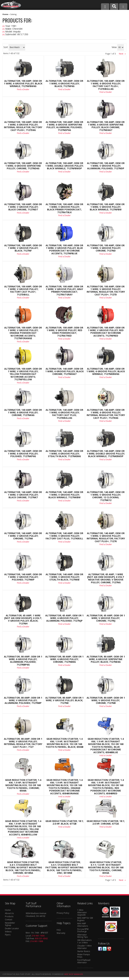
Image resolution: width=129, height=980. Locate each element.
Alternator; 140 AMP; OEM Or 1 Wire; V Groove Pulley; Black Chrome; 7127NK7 (23, 495)
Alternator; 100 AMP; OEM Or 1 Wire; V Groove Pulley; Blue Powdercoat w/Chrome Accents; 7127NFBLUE (64, 250)
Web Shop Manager (74, 974)
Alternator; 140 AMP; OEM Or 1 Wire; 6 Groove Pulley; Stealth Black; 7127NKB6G (64, 454)
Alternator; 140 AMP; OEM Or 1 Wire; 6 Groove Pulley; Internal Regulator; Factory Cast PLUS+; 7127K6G (106, 414)
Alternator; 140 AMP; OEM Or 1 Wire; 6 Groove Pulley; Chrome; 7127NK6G (23, 413)
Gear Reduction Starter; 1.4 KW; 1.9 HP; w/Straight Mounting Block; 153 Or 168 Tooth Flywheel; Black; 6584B (64, 743)
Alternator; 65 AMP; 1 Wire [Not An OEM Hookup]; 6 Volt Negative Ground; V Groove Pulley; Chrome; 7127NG (106, 578)
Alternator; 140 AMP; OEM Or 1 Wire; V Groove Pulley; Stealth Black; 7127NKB (64, 577)
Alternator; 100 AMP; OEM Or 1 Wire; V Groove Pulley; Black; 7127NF (23, 248)
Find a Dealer (23, 172)
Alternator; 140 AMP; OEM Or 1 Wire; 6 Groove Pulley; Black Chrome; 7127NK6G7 (64, 371)
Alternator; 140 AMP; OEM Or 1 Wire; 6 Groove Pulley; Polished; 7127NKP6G (23, 454)
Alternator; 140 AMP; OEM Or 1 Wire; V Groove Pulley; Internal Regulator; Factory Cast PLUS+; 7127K (106, 537)
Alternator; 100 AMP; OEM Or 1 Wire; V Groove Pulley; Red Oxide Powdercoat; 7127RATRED (64, 332)
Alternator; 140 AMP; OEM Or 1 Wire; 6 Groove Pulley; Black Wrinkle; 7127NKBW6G (106, 371)
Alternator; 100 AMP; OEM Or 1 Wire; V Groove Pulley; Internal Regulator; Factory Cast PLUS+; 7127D (106, 291)
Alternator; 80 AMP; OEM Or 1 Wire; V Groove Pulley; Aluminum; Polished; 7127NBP (23, 700)
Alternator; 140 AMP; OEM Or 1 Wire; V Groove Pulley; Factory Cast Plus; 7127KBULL (64, 536)
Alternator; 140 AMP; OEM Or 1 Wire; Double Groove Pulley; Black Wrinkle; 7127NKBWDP (106, 454)
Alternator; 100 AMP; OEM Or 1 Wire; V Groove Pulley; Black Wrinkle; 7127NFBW (106, 207)
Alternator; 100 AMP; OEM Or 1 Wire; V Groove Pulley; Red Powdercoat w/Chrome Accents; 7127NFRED (106, 332)
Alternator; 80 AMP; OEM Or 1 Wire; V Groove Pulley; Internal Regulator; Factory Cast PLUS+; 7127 (23, 743)
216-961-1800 (38, 936)
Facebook (100, 949)
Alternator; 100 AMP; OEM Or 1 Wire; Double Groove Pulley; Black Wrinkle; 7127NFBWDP (64, 166)
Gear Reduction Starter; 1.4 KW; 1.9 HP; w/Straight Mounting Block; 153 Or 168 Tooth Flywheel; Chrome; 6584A (23, 785)
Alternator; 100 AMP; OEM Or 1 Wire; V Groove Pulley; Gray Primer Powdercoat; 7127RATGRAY (64, 291)
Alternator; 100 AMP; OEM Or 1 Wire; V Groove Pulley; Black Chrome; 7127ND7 (23, 207)
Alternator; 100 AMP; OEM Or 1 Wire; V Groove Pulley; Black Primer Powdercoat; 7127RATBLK (64, 208)
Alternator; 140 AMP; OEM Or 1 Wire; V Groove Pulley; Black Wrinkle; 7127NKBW (64, 495)
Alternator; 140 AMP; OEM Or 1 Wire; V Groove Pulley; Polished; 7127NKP (23, 577)
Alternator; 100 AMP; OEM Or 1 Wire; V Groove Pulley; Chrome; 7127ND (106, 248)
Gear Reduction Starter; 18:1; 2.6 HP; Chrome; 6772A (106, 823)
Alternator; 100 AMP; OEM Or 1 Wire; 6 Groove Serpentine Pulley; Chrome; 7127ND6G (23, 166)
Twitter (105, 949)
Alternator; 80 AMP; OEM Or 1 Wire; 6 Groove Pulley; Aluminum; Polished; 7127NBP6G (23, 661)
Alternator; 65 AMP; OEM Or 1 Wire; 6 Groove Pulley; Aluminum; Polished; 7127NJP (64, 618)
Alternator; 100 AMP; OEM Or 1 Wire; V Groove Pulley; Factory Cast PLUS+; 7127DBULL (23, 291)
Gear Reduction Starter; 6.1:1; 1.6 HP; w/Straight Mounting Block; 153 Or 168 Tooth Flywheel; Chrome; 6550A (106, 868)
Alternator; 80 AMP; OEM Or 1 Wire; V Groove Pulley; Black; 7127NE (64, 700)
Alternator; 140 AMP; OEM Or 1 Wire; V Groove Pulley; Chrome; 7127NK (23, 536)
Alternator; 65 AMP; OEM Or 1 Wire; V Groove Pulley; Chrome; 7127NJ (106, 618)
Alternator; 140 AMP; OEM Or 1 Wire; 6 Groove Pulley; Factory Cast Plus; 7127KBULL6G (64, 414)
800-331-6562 (41, 938)
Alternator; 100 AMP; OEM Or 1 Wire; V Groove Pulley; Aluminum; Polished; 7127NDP (106, 166)
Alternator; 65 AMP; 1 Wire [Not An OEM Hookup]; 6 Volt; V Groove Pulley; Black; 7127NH (23, 620)
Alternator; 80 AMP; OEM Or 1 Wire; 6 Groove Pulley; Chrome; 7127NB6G (64, 659)
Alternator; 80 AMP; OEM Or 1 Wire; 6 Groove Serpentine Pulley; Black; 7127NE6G (106, 659)
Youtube (109, 949)
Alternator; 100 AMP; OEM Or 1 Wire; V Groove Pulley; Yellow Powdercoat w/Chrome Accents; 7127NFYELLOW (23, 374)
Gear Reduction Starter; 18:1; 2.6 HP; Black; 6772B (64, 823)
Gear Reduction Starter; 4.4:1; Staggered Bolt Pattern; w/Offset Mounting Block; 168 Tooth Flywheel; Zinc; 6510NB (64, 868)
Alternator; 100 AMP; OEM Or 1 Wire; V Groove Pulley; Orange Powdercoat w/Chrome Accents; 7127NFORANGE (23, 333)
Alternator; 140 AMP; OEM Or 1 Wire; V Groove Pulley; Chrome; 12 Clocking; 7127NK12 (106, 496)
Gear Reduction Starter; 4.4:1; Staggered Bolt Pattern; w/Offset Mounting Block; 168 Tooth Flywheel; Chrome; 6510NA (23, 868)
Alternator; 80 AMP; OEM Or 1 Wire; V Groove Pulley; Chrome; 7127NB (106, 700)
